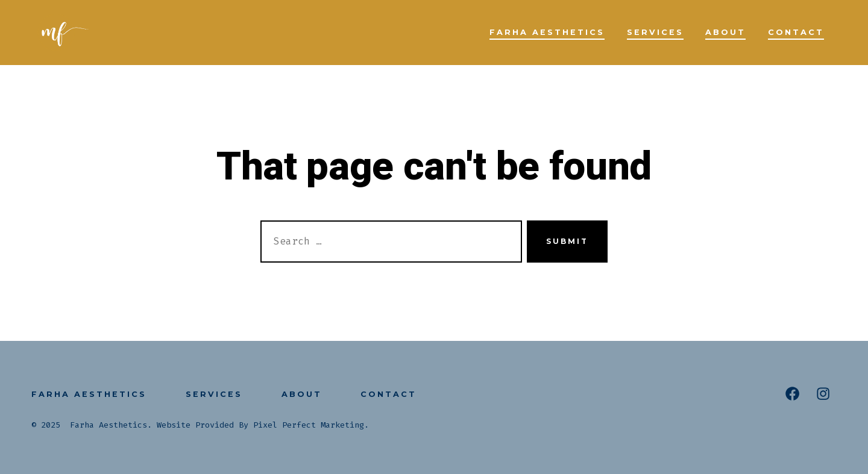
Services (655, 32)
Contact (796, 32)
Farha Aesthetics (547, 32)
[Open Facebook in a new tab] (792, 394)
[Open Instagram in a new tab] (823, 394)
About (725, 32)
